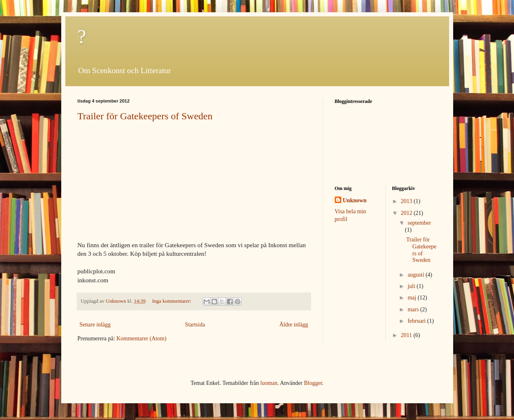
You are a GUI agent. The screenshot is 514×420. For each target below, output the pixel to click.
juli (412, 286)
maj (413, 298)
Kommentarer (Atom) (141, 338)
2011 (407, 335)
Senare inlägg (95, 325)
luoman (269, 383)
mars (414, 309)
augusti (416, 275)
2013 (407, 201)
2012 (407, 213)
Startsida (195, 325)
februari (417, 321)
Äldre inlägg (294, 325)
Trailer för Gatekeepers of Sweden (145, 116)
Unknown (355, 200)
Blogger (313, 383)
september (419, 223)
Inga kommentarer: (172, 301)
